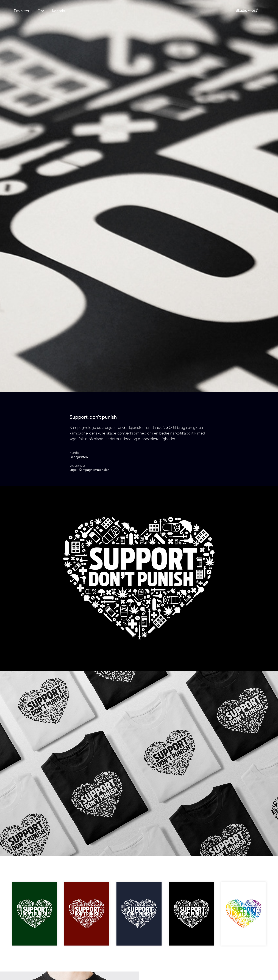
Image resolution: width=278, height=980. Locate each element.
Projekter (22, 11)
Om (41, 11)
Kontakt (59, 11)
